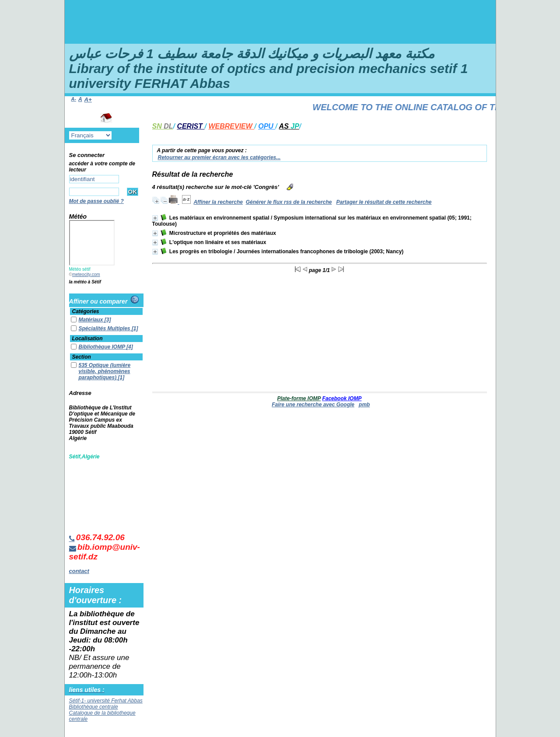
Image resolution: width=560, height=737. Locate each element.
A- (74, 99)
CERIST (191, 126)
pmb (364, 405)
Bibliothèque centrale (94, 707)
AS (289, 126)
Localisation (87, 339)
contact (79, 571)
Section (82, 357)
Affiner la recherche (218, 202)
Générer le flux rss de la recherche (289, 202)
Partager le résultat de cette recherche (384, 202)
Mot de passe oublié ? (96, 201)
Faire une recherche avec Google (313, 405)
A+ (88, 100)
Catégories (86, 311)
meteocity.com (86, 274)
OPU (267, 126)
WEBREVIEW (231, 126)
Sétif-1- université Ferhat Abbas (106, 701)
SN (163, 126)
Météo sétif (80, 269)
